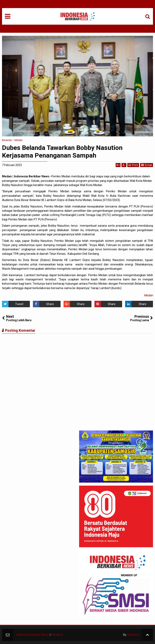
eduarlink (133, 635)
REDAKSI (57, 635)
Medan (148, 295)
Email (147, 165)
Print (133, 165)
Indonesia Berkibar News (32, 635)
